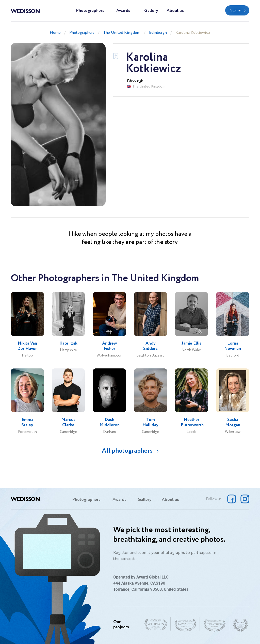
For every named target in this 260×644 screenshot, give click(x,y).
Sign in (236, 10)
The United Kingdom (122, 33)
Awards (123, 11)
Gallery (151, 11)
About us (175, 11)
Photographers (90, 11)
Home (55, 33)
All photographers (127, 451)
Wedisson (25, 11)
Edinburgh (158, 33)
